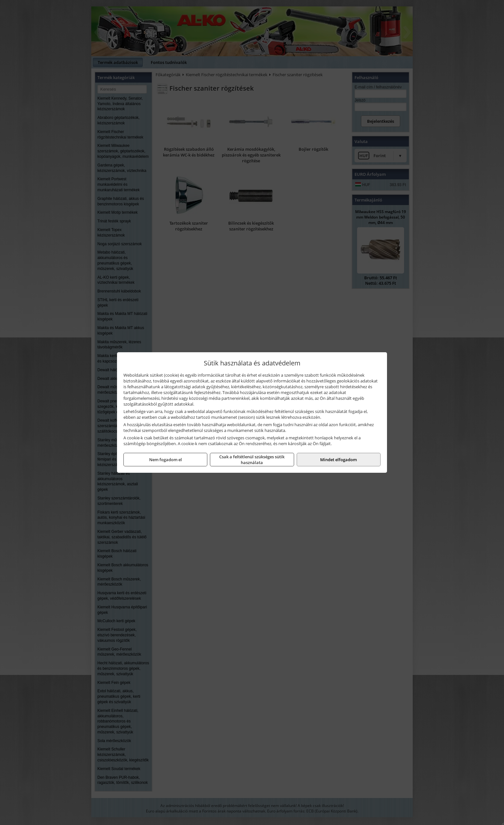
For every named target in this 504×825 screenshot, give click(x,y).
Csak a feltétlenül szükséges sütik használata (252, 460)
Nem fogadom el (166, 460)
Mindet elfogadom (338, 460)
